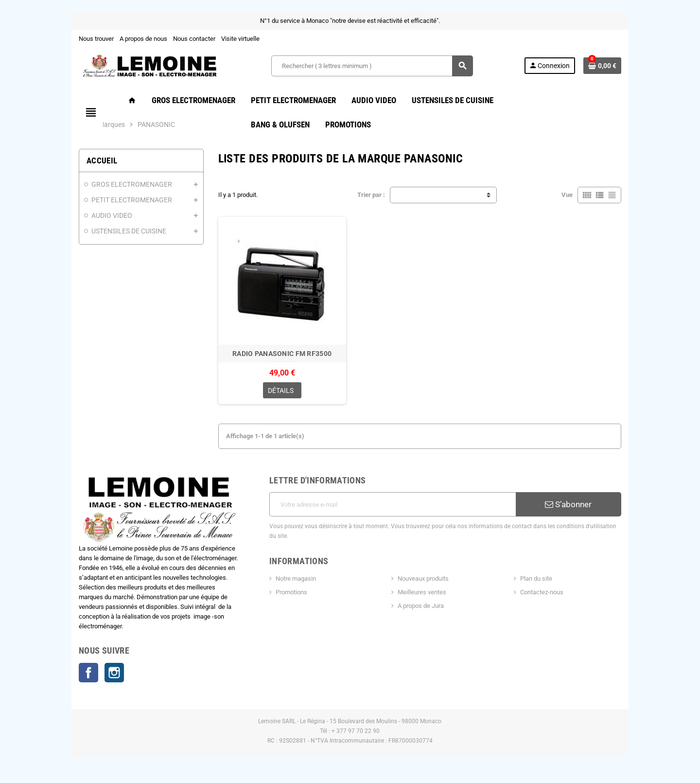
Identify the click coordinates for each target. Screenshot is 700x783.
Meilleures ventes (423, 590)
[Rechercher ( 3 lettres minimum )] (372, 66)
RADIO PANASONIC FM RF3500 (279, 360)
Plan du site (543, 576)
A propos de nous (130, 39)
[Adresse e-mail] (394, 512)
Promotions (287, 590)
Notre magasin (291, 576)
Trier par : (371, 195)
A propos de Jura (422, 603)
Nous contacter (181, 39)
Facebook (75, 674)
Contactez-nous (549, 590)
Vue (580, 195)
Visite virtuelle (227, 39)
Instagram (101, 674)
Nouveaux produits (425, 576)
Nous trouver (83, 39)
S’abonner (579, 512)
